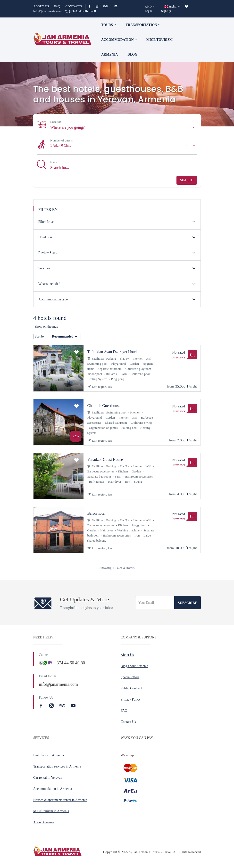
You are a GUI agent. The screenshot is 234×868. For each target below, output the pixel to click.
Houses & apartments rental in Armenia (60, 800)
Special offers (130, 677)
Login (148, 11)
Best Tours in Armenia (49, 755)
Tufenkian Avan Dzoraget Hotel (112, 352)
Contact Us (128, 722)
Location (56, 122)
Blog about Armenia (134, 666)
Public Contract (131, 688)
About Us (127, 655)
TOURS (109, 25)
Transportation (143, 25)
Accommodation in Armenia (53, 789)
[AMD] (150, 7)
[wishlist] (186, 7)
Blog (132, 54)
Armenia (109, 54)
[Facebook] (92, 6)
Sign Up (166, 11)
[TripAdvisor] (105, 6)
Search (187, 180)
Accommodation (119, 40)
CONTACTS (74, 6)
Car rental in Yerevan (48, 778)
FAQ (57, 6)
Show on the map (46, 327)
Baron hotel (96, 513)
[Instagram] (99, 6)
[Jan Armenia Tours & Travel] (62, 40)
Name (54, 162)
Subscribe (188, 603)
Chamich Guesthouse (104, 406)
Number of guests (61, 140)
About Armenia (44, 822)
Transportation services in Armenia (57, 766)
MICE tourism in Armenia (51, 811)
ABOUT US (41, 6)
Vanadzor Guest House (105, 459)
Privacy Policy (131, 699)
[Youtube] (73, 706)
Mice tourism (159, 40)
